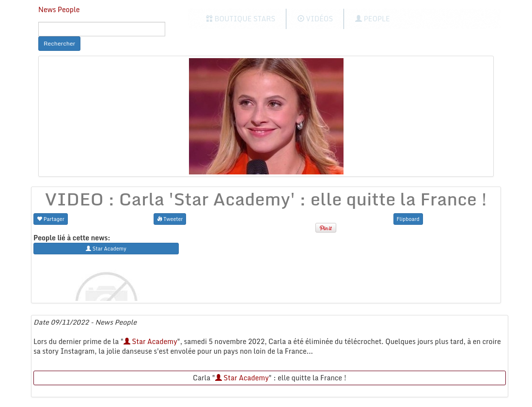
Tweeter (170, 219)
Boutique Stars (241, 19)
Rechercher (59, 43)
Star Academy (150, 341)
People (372, 19)
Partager (51, 219)
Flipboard (408, 219)
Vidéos (315, 19)
